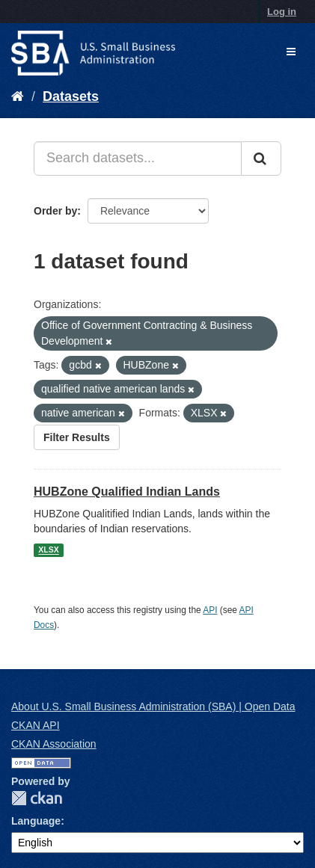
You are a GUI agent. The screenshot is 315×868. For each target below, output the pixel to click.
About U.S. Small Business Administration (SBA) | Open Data (153, 707)
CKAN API (36, 725)
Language (36, 821)
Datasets (71, 96)
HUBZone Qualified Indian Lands (127, 492)
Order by (55, 211)
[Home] (18, 96)
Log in (282, 12)
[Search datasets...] (138, 158)
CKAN (37, 798)
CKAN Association (54, 744)
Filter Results (77, 437)
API (210, 610)
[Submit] (261, 158)
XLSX (48, 550)
